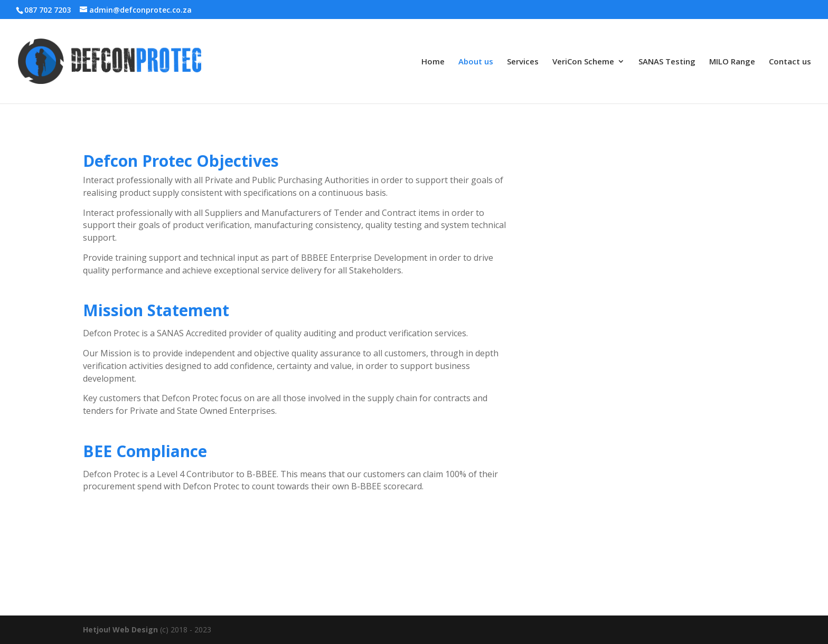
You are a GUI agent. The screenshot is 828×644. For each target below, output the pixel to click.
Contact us (790, 62)
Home (433, 62)
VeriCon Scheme (583, 62)
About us (476, 62)
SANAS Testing (667, 62)
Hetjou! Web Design (120, 629)
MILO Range (732, 62)
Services (523, 62)
